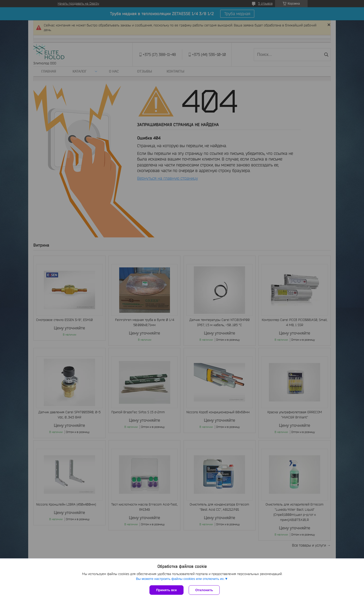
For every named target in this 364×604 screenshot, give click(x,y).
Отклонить (204, 590)
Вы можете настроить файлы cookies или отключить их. (180, 579)
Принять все (166, 590)
